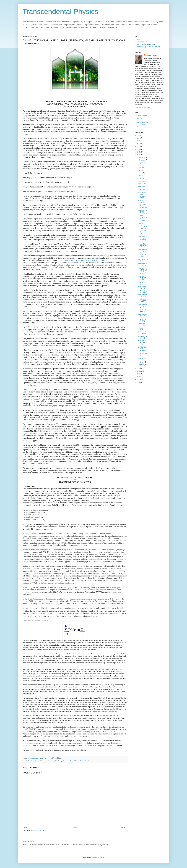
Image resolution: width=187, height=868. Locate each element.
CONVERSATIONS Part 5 (143, 265)
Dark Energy (59, 761)
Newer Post (27, 827)
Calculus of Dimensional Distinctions (44, 761)
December (142, 157)
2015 (139, 374)
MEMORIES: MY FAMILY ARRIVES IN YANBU (143, 290)
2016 (139, 371)
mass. (95, 761)
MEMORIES (142, 358)
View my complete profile (143, 107)
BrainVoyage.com (142, 122)
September (142, 163)
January (141, 365)
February (142, 362)
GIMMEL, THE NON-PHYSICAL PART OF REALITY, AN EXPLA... (143, 229)
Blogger (102, 857)
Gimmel (90, 761)
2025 (139, 135)
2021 (139, 146)
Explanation (84, 761)
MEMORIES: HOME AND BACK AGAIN (143, 271)
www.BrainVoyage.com (109, 711)
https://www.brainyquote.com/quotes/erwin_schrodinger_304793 (83, 260)
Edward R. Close (152, 55)
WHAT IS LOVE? (29, 841)
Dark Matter (66, 761)
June (140, 173)
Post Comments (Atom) (39, 831)
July (140, 170)
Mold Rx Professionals (141, 119)
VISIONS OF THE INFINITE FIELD (142, 195)
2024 (139, 138)
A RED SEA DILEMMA (142, 333)
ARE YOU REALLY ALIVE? (142, 188)
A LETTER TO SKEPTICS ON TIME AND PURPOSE (143, 204)
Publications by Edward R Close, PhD (148, 47)
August (141, 167)
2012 (139, 382)
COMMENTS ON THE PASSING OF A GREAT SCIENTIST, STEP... (143, 242)
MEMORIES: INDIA (142, 283)
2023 (139, 141)
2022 (139, 144)
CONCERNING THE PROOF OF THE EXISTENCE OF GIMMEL (143, 216)
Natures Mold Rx (142, 116)
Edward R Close (75, 761)
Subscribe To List (142, 42)
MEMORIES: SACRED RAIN (142, 343)
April (140, 179)
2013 (139, 379)
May (140, 176)
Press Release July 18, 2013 (146, 44)
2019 (139, 152)
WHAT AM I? (142, 184)
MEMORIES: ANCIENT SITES (142, 278)
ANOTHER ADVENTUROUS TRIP (143, 327)
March (141, 181)
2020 (139, 149)
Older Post (123, 827)
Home (75, 827)
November (142, 160)
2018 (139, 155)
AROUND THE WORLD (143, 337)
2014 (139, 377)
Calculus (30, 761)
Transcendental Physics (60, 12)
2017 (139, 368)
